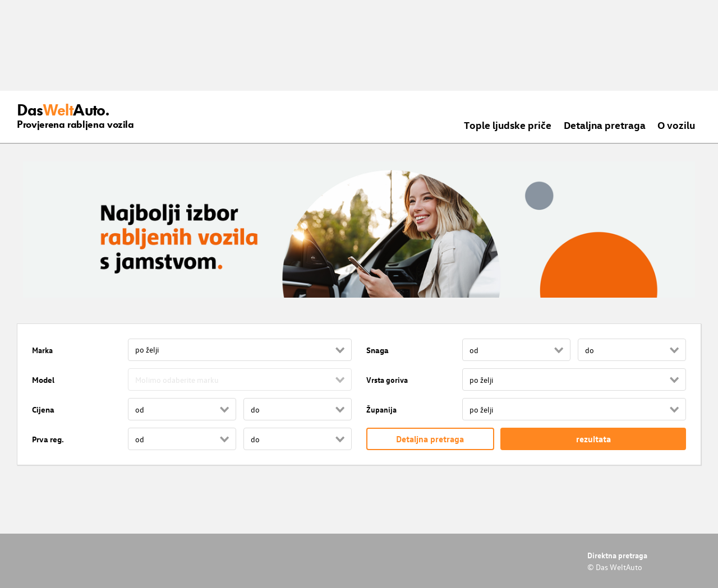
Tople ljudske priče (508, 125)
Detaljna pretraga (605, 125)
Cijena (43, 409)
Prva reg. (48, 439)
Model (43, 380)
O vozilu (676, 125)
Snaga (378, 350)
